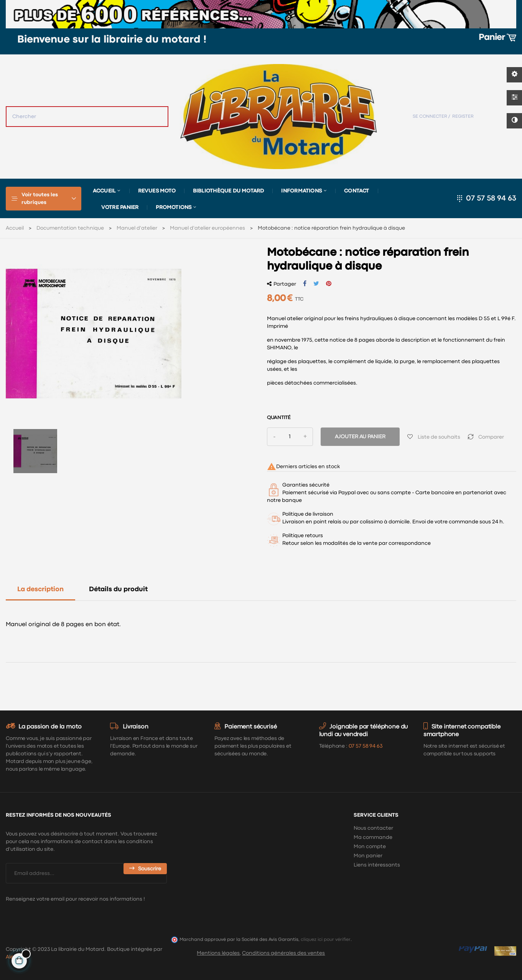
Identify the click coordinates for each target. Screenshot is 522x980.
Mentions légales (218, 953)
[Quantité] (290, 437)
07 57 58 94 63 (491, 198)
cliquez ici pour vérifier (326, 940)
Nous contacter (373, 828)
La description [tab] (40, 589)
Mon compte (370, 847)
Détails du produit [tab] (118, 589)
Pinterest (329, 284)
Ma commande (373, 837)
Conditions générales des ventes (283, 953)
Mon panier (368, 856)
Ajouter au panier (360, 437)
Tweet (316, 284)
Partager (305, 284)
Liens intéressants (377, 865)
